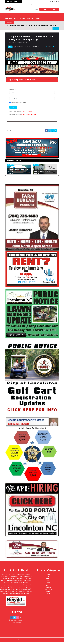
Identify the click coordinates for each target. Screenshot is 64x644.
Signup (54, 9)
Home (7, 15)
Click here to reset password (29, 114)
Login (44, 9)
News (12, 15)
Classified (30, 19)
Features (35, 15)
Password (12, 96)
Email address (13, 89)
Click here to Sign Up (27, 111)
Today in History (19, 19)
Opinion (43, 15)
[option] (19, 169)
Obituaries (8, 19)
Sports (28, 15)
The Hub (38, 19)
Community (20, 15)
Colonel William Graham (43, 171)
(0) (55, 47)
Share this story (11, 131)
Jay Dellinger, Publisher (22, 47)
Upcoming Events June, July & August (18, 170)
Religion (50, 15)
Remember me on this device (18, 103)
